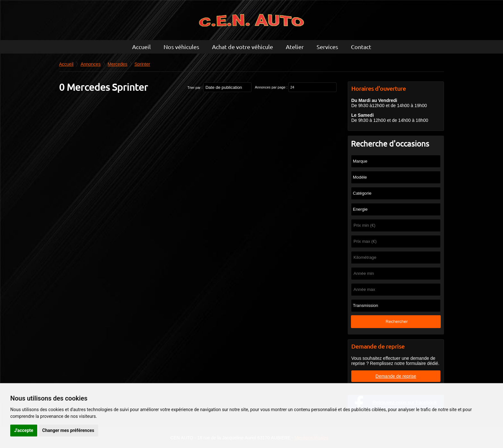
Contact (361, 47)
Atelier (295, 47)
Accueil (141, 47)
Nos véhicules (181, 47)
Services (327, 47)
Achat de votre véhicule (243, 47)
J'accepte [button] (24, 430)
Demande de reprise (396, 376)
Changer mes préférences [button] (68, 430)
